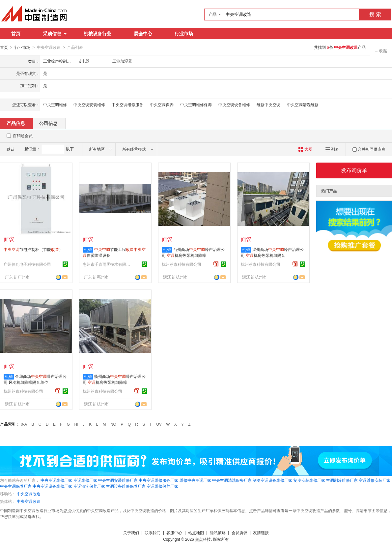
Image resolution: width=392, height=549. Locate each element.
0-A (24, 424)
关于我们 (131, 533)
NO (113, 424)
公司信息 (48, 123)
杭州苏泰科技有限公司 (182, 264)
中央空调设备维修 (234, 105)
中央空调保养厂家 (16, 486)
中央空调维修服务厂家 (158, 480)
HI (76, 424)
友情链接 (261, 533)
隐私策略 (218, 533)
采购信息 (55, 34)
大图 (305, 149)
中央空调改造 (29, 494)
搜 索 (375, 14)
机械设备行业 (98, 34)
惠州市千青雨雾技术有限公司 (107, 264)
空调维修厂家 (85, 480)
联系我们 (153, 533)
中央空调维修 (55, 105)
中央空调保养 (162, 105)
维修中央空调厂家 (195, 480)
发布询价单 (354, 170)
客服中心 (174, 533)
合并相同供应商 (369, 149)
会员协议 (239, 533)
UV (159, 424)
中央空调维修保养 (196, 105)
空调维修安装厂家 (375, 480)
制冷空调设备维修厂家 (272, 480)
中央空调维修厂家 (56, 480)
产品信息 (16, 123)
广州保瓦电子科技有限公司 (27, 264)
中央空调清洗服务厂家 (232, 480)
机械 (88, 249)
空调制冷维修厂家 (342, 480)
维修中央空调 (268, 105)
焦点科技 (203, 539)
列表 (332, 149)
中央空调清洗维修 (303, 105)
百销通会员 (23, 136)
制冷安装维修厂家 (309, 480)
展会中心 (143, 34)
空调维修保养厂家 (162, 486)
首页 (16, 34)
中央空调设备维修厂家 (52, 486)
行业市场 (184, 34)
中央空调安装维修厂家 (118, 480)
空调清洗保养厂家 (89, 486)
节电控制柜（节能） (33, 249)
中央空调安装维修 (89, 105)
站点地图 (196, 533)
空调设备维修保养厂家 (126, 486)
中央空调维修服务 (127, 105)
